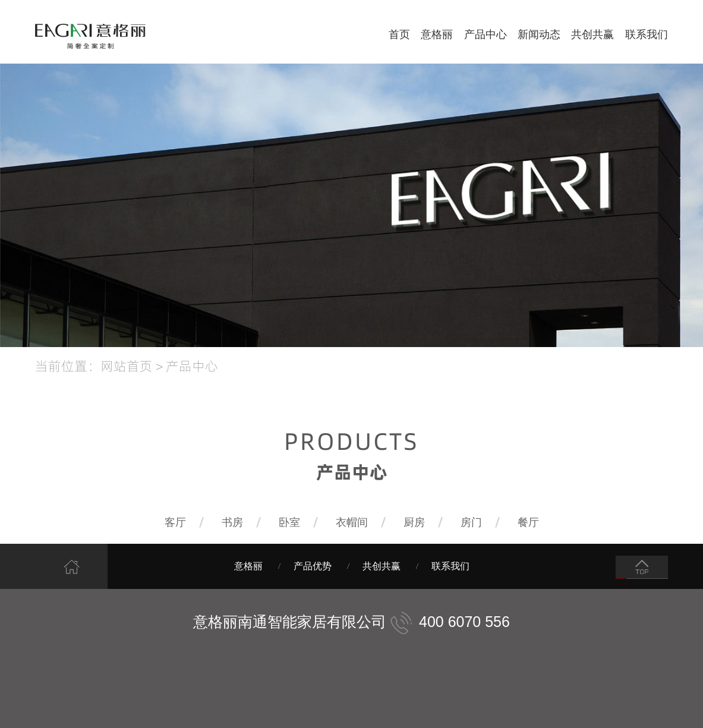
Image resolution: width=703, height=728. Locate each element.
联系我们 (647, 34)
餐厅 (528, 522)
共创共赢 (592, 34)
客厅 (175, 522)
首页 (399, 34)
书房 (232, 522)
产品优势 (313, 566)
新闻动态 (539, 34)
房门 (471, 522)
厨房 (414, 522)
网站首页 (127, 365)
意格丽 (437, 34)
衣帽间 (352, 522)
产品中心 (486, 34)
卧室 (289, 522)
